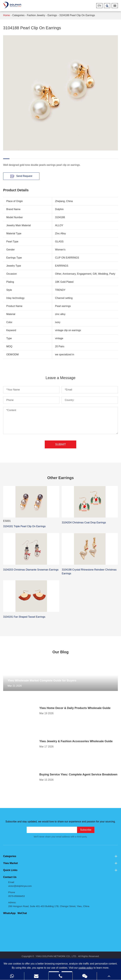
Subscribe (86, 830)
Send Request (21, 176)
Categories (18, 15)
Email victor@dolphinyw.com (20, 884)
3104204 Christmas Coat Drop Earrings (84, 523)
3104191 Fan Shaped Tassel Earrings (24, 617)
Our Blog (61, 652)
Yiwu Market (60, 863)
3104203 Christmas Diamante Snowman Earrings (31, 570)
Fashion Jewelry (36, 15)
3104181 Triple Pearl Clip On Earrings (24, 526)
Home (7, 15)
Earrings (52, 15)
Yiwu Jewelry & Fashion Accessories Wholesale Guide (76, 741)
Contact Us (10, 877)
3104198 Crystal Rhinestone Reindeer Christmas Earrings (89, 572)
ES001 (7, 521)
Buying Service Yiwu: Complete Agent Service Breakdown (78, 774)
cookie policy (86, 968)
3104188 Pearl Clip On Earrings (77, 15)
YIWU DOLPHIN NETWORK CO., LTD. (56, 956)
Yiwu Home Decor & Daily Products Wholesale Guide (75, 708)
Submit (60, 444)
